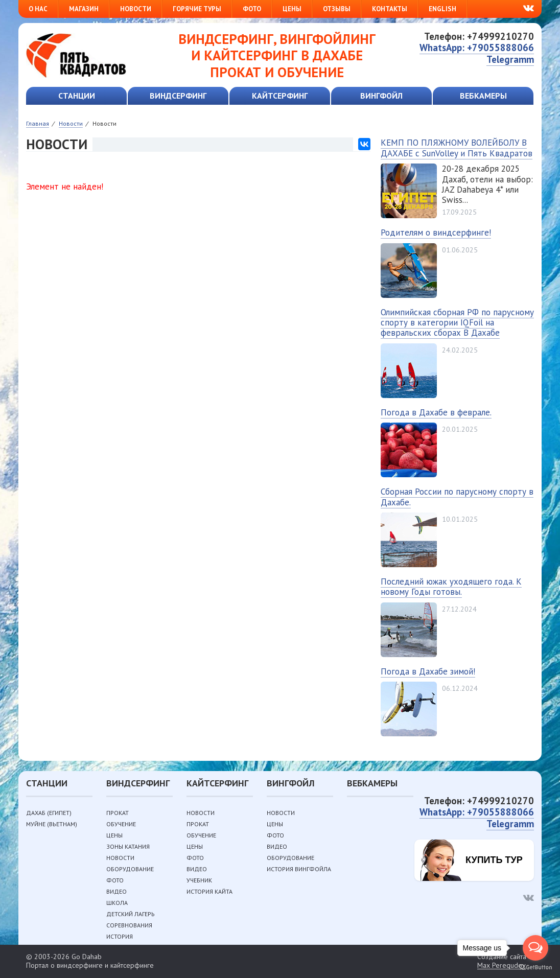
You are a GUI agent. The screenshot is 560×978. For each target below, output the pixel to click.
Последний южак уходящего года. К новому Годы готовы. (451, 587)
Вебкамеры (483, 96)
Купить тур (494, 860)
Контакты (390, 9)
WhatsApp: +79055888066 (477, 48)
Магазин (84, 9)
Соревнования (129, 925)
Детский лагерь (131, 914)
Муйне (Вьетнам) (52, 824)
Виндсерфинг (178, 96)
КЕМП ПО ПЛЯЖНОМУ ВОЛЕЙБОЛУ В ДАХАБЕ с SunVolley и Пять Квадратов (457, 148)
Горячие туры (197, 9)
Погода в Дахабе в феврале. (436, 412)
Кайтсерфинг (280, 96)
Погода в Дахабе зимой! (428, 671)
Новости (136, 9)
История (120, 936)
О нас (38, 9)
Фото (252, 9)
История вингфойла (299, 869)
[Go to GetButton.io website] (535, 968)
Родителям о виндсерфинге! (436, 232)
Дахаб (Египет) (49, 813)
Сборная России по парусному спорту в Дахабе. (457, 497)
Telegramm (510, 59)
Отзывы (337, 9)
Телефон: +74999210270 (479, 36)
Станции (77, 96)
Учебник (199, 880)
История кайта (209, 891)
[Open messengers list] (535, 948)
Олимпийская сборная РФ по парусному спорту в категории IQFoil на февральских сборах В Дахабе (457, 323)
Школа (117, 903)
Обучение (121, 824)
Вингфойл (381, 96)
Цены (292, 9)
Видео (116, 891)
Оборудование (130, 869)
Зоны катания (128, 846)
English (442, 9)
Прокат (118, 813)
